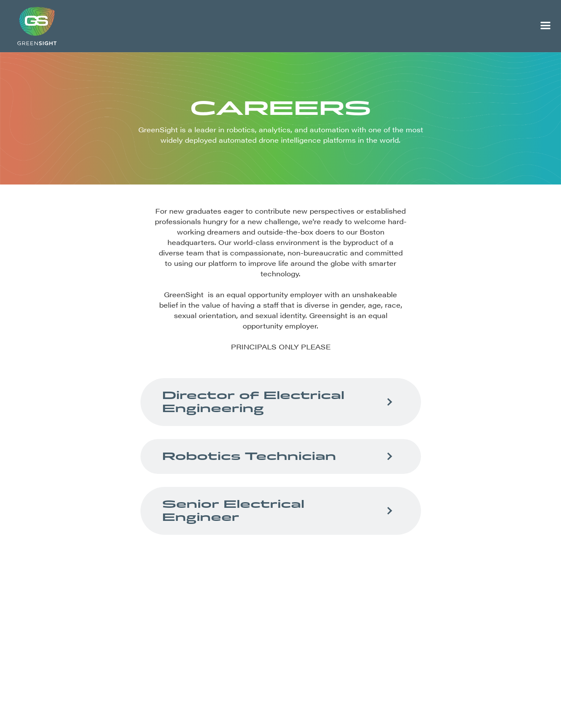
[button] (545, 26)
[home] (265, 26)
